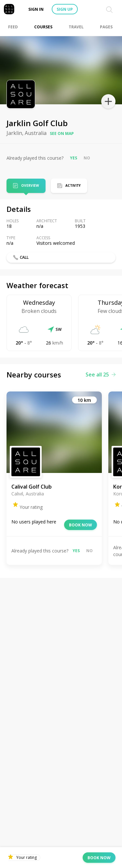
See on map (62, 133)
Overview (30, 186)
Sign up (65, 9)
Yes (74, 158)
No (87, 158)
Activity (73, 185)
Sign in (36, 9)
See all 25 (101, 375)
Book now (81, 525)
